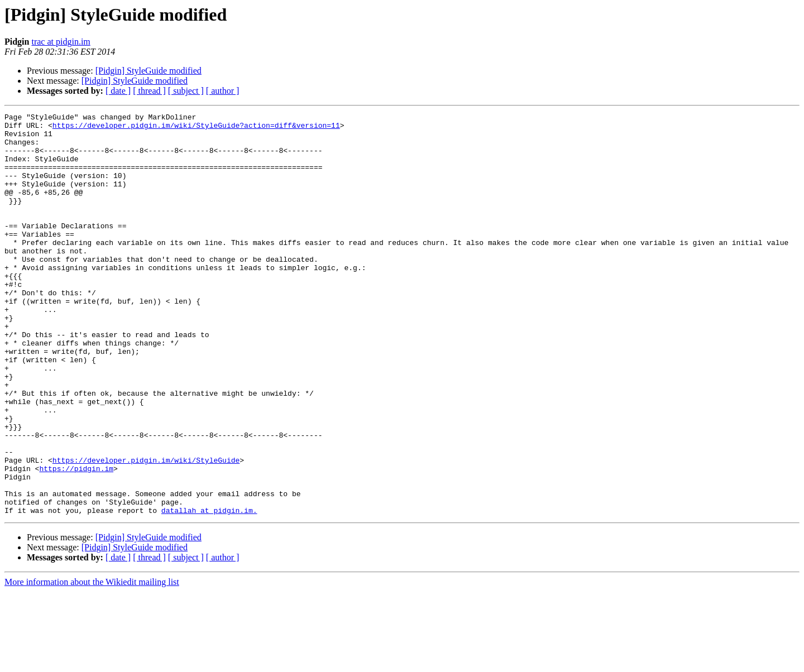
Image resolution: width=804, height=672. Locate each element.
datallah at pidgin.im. (209, 591)
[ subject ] (186, 91)
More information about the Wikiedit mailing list (92, 662)
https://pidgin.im (76, 540)
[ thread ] (149, 91)
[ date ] (118, 91)
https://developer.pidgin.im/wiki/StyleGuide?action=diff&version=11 (196, 128)
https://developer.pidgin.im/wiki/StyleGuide (146, 530)
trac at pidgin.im (61, 42)
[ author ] (223, 91)
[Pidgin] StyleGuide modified (149, 71)
